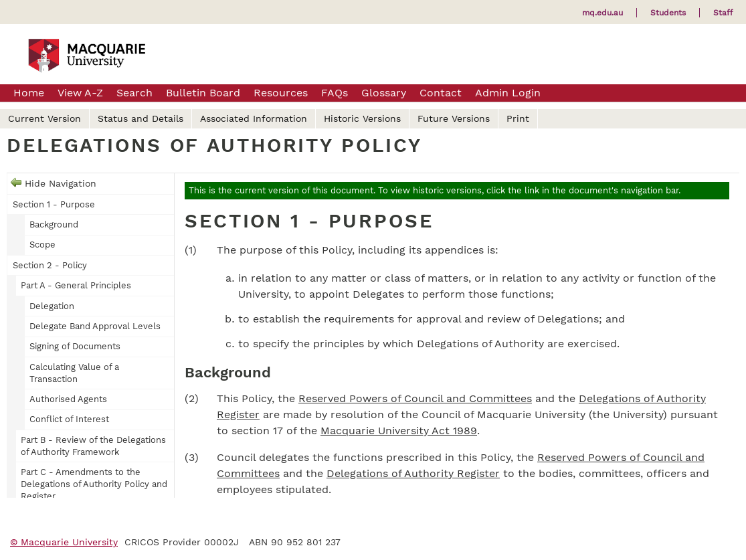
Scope (42, 245)
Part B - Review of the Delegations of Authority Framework (93, 446)
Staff (723, 13)
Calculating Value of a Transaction (74, 373)
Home (29, 93)
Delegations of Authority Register (413, 473)
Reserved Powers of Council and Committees (415, 398)
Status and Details (141, 118)
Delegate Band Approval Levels (95, 326)
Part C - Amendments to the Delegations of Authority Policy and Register (94, 484)
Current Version (44, 118)
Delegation (52, 306)
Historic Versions (362, 118)
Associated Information (254, 118)
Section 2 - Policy (50, 265)
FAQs (335, 93)
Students (668, 13)
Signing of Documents (75, 346)
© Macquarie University (64, 542)
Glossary (384, 93)
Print (518, 118)
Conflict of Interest (69, 419)
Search (134, 93)
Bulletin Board (203, 93)
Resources (281, 93)
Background (54, 224)
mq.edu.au (602, 13)
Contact (441, 93)
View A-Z (80, 93)
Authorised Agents (68, 399)
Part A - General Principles (76, 285)
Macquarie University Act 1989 (399, 431)
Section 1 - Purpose (54, 204)
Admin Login (508, 93)
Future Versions (454, 118)
